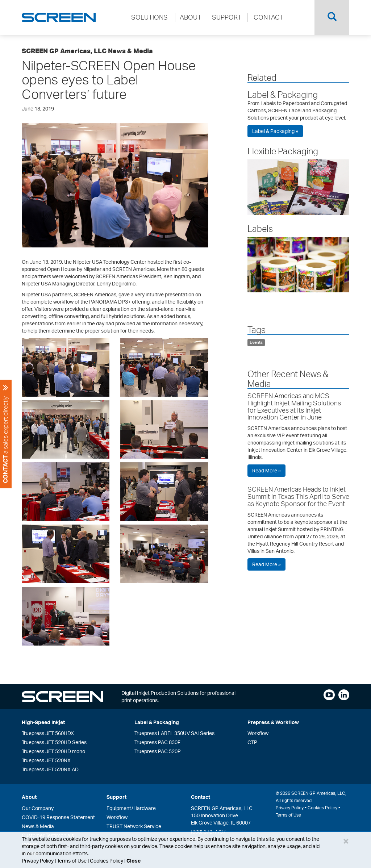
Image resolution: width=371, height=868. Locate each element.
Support (116, 797)
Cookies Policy (107, 861)
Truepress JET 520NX (46, 760)
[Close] (346, 841)
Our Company (38, 808)
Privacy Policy (38, 861)
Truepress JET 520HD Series (54, 742)
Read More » (266, 470)
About (29, 797)
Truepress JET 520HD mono (53, 751)
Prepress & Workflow (273, 722)
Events (256, 342)
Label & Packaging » (275, 131)
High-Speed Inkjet (43, 722)
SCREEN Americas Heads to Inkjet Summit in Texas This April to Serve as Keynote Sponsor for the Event (298, 496)
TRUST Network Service (134, 826)
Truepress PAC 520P (158, 751)
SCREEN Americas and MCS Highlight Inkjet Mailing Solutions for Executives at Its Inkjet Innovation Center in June (294, 406)
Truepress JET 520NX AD (50, 769)
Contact (201, 797)
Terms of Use (72, 861)
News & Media (38, 826)
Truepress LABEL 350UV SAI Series (174, 733)
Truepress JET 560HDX (48, 733)
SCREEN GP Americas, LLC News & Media (87, 51)
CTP (252, 742)
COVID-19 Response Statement (58, 817)
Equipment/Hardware (131, 808)
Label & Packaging (283, 95)
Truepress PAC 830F (157, 742)
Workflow (258, 733)
